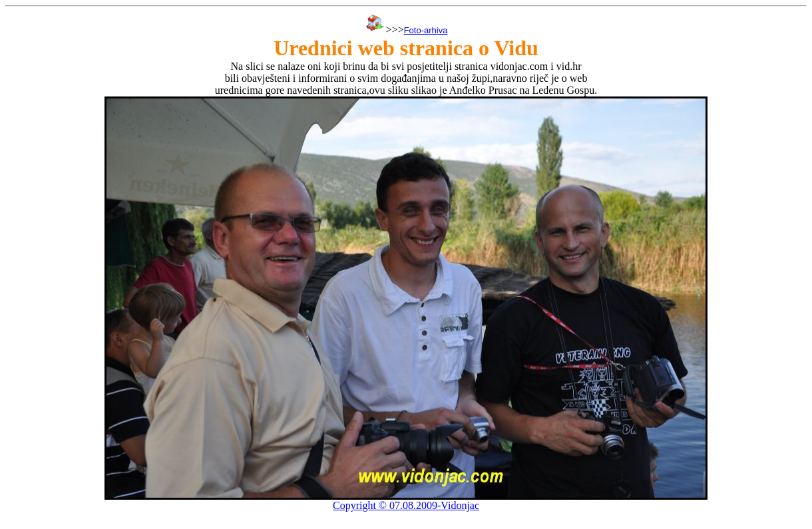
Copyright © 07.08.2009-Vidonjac (406, 505)
